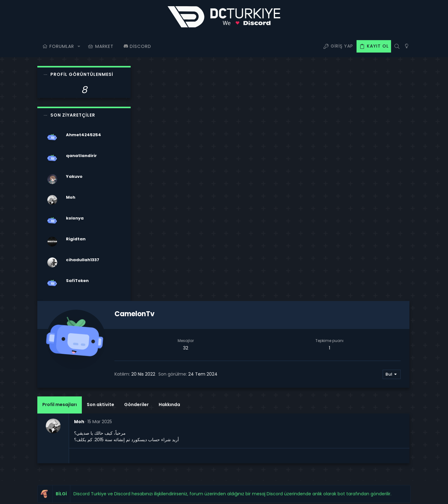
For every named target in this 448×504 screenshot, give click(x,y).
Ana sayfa (175, 380)
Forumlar (174, 396)
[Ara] (397, 46)
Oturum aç (303, 380)
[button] (79, 46)
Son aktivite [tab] (203, 169)
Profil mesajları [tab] (162, 169)
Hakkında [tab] (271, 169)
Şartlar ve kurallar (299, 494)
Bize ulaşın (175, 412)
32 (262, 113)
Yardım (362, 494)
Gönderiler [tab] (238, 169)
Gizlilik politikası (336, 494)
